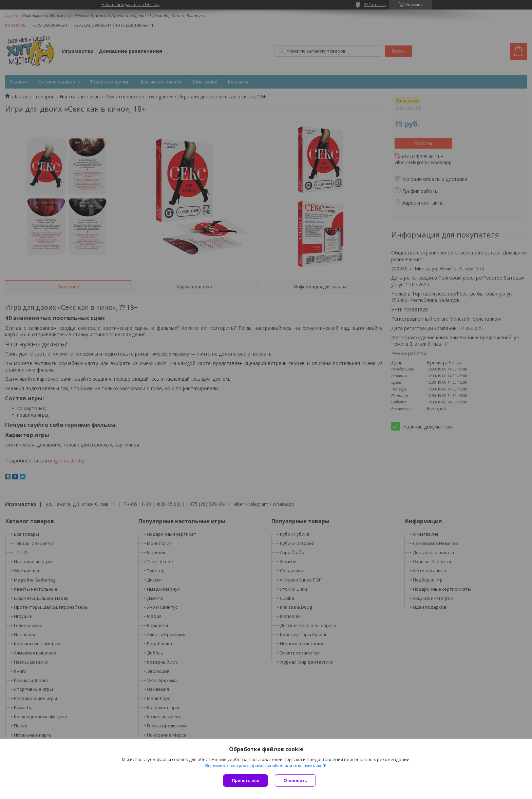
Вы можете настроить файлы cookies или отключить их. (264, 766)
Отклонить (295, 781)
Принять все (245, 781)
